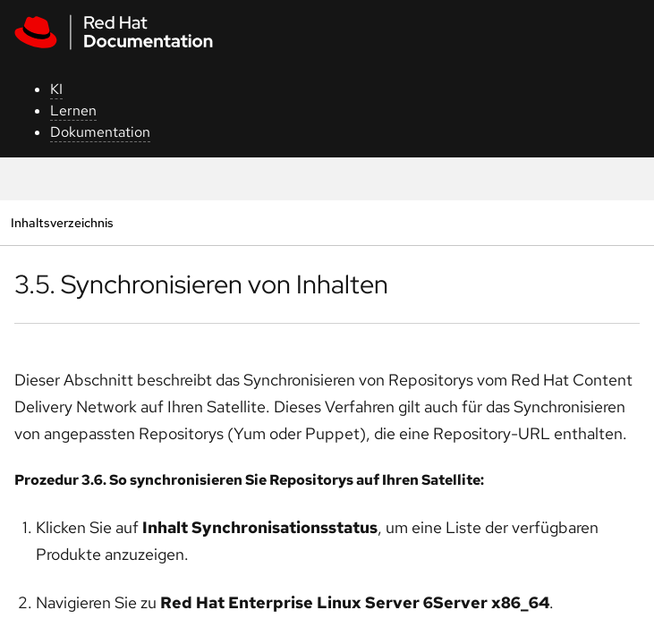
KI (56, 89)
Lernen (73, 110)
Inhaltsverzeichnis (62, 222)
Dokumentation (100, 132)
